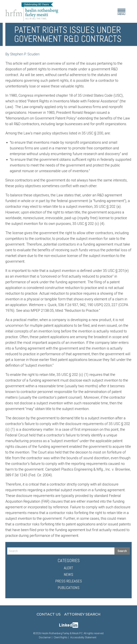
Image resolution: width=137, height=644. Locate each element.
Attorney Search (82, 614)
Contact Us (49, 614)
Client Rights (61, 637)
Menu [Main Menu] (121, 13)
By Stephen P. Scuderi (22, 54)
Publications (69, 588)
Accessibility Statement (83, 637)
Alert (68, 568)
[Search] (61, 551)
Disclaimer (45, 637)
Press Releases (69, 581)
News (68, 574)
